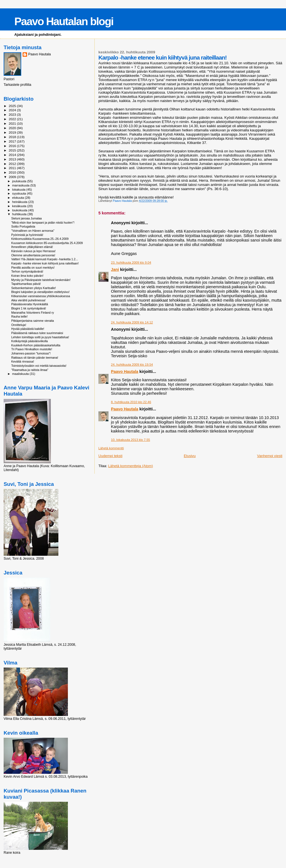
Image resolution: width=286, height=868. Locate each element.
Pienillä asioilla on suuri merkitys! (33, 268)
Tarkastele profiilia (17, 85)
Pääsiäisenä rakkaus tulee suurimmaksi (37, 333)
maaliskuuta (21, 374)
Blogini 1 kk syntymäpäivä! (29, 308)
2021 (13, 123)
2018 (13, 137)
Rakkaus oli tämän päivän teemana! (35, 358)
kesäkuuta (20, 206)
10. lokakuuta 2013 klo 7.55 (130, 440)
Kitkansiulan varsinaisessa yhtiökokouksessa (41, 296)
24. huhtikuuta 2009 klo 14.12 (132, 322)
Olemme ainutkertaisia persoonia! (33, 255)
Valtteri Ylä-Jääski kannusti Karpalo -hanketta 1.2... (45, 259)
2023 (13, 114)
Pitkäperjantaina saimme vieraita (33, 321)
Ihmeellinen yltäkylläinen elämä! (32, 247)
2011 (13, 168)
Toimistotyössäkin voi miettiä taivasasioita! (39, 366)
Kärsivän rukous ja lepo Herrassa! (33, 251)
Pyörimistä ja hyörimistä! (27, 235)
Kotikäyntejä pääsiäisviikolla (29, 341)
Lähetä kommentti (111, 448)
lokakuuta (19, 190)
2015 (13, 150)
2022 (13, 119)
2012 (13, 164)
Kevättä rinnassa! (23, 361)
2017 (13, 141)
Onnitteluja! (19, 325)
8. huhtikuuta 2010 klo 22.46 (131, 402)
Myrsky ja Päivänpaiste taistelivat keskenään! (41, 280)
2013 (13, 159)
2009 (13, 177)
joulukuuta (20, 181)
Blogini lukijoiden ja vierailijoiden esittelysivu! (40, 292)
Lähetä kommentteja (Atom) (130, 466)
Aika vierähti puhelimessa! (28, 300)
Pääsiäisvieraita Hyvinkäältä (30, 304)
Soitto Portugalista (23, 226)
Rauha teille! (19, 316)
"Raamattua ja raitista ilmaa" (30, 370)
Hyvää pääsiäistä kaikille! (28, 329)
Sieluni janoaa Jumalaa (26, 218)
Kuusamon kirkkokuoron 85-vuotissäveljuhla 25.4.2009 (47, 243)
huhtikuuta (20, 214)
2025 (13, 106)
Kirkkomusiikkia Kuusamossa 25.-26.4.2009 (40, 239)
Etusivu (190, 456)
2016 (13, 146)
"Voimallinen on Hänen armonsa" (33, 231)
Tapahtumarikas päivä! (26, 284)
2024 (13, 110)
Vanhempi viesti (270, 456)
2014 (13, 155)
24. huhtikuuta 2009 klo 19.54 (132, 365)
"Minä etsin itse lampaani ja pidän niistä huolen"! (43, 223)
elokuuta (19, 198)
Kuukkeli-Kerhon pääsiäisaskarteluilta (36, 345)
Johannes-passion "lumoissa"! (31, 353)
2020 (13, 128)
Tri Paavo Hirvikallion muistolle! (32, 349)
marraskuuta (21, 185)
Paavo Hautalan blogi (64, 21)
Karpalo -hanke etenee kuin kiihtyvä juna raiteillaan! (45, 263)
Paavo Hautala (125, 372)
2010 (13, 172)
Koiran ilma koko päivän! (27, 276)
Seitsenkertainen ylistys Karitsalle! (34, 288)
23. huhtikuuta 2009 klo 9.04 (131, 262)
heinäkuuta (20, 202)
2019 (13, 132)
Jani (115, 269)
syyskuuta (20, 193)
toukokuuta (20, 210)
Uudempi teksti (110, 456)
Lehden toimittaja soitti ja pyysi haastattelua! (40, 337)
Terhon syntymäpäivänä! (27, 271)
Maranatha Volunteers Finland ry (33, 313)
